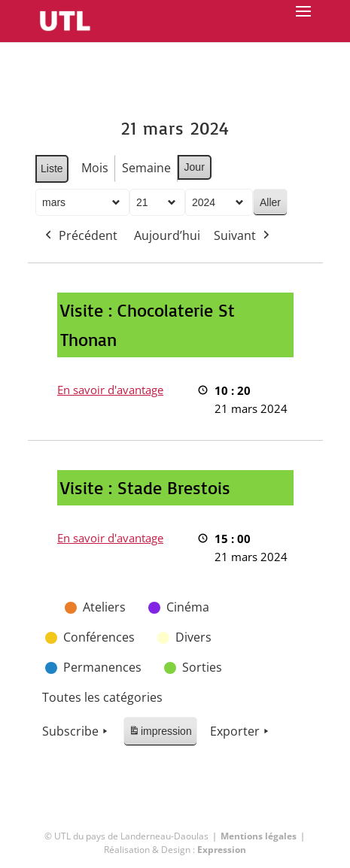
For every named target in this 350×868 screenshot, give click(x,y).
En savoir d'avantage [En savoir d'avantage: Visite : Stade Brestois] (110, 538)
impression (160, 734)
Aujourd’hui (167, 235)
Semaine (146, 168)
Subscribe (76, 732)
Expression (222, 850)
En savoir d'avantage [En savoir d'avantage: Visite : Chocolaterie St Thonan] (110, 390)
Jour (194, 167)
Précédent (80, 236)
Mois (94, 168)
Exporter (240, 732)
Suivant (243, 236)
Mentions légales (259, 836)
